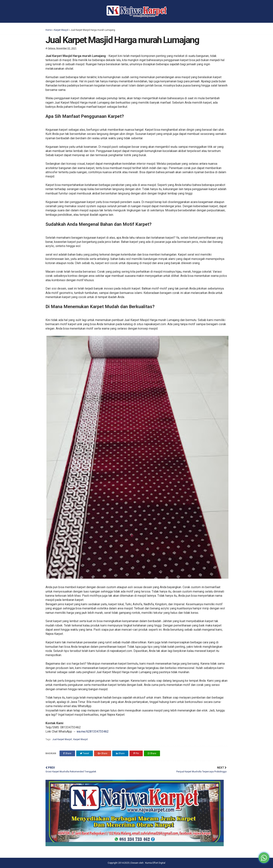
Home (49, 30)
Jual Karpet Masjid (62, 739)
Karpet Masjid (61, 30)
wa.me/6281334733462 (93, 731)
